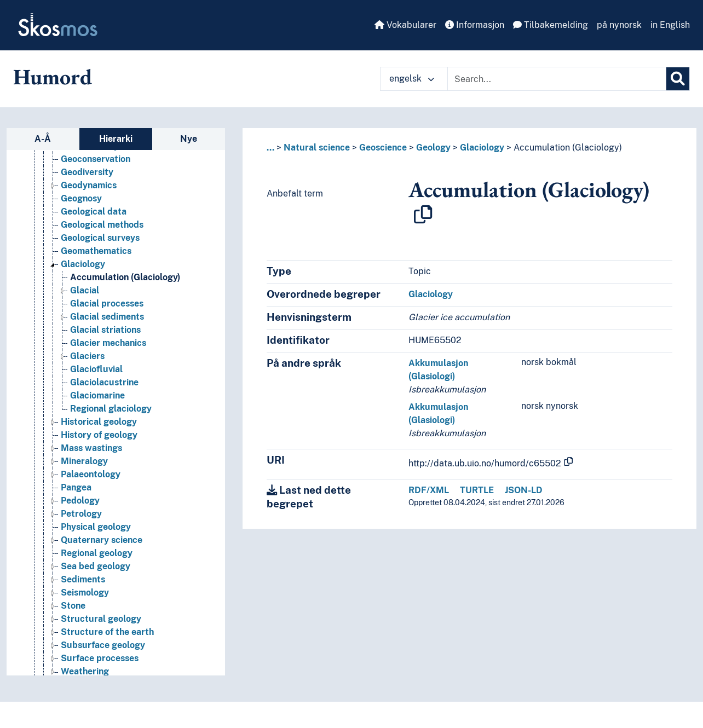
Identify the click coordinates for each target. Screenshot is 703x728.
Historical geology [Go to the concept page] (99, 422)
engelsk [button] (412, 79)
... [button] (270, 148)
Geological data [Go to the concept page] (94, 212)
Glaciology (482, 148)
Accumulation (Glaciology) (568, 148)
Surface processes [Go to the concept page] (100, 658)
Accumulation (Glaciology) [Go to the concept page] (125, 277)
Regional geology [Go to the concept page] (97, 553)
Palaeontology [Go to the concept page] (91, 474)
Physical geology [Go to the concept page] (96, 527)
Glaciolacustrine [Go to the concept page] (104, 382)
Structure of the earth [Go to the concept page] (107, 632)
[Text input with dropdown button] (557, 79)
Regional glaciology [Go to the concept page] (111, 409)
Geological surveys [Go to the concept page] (100, 238)
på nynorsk (619, 25)
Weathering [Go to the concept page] (85, 671)
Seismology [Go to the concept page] (85, 593)
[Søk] (678, 79)
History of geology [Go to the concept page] (99, 435)
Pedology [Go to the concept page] (80, 501)
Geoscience (383, 148)
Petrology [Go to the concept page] (81, 514)
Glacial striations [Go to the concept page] (105, 330)
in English (670, 25)
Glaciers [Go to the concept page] (87, 356)
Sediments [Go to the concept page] (83, 579)
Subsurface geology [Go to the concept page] (103, 645)
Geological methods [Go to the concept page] (102, 225)
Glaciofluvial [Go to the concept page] (96, 369)
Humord (53, 77)
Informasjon (475, 25)
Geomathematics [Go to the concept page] (96, 251)
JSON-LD (524, 490)
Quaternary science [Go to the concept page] (102, 540)
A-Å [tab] (43, 139)
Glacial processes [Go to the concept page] (107, 304)
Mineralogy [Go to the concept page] (84, 461)
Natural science (317, 148)
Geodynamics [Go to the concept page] (89, 185)
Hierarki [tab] (116, 139)
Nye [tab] (189, 139)
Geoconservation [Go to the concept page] (96, 159)
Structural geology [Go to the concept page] (101, 619)
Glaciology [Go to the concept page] (83, 264)
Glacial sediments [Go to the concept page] (107, 317)
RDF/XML (429, 490)
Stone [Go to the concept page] (73, 606)
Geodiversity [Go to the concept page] (87, 172)
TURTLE (477, 490)
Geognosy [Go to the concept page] (81, 198)
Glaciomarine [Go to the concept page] (97, 395)
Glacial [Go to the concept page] (85, 290)
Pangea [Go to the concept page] (76, 487)
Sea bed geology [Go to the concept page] (96, 566)
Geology (433, 148)
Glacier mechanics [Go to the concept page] (108, 343)
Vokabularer (405, 25)
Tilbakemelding (551, 25)
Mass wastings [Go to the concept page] (91, 448)
